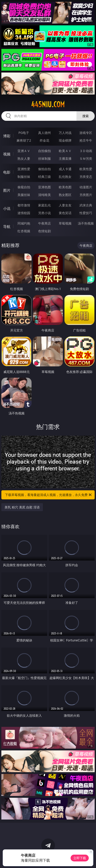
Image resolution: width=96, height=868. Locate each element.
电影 (7, 172)
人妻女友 (65, 205)
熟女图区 (65, 195)
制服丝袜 (24, 177)
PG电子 (24, 133)
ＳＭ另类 (86, 158)
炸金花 (44, 140)
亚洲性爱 (24, 169)
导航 (7, 227)
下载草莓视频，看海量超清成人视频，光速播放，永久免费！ (49, 495)
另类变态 (86, 177)
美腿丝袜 (24, 195)
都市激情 (24, 205)
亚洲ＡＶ (24, 151)
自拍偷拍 (44, 151)
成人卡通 (65, 169)
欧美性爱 (86, 169)
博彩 (7, 136)
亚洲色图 (44, 187)
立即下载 (80, 858)
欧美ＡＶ (65, 151)
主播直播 (65, 158)
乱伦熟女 (65, 177)
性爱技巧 (86, 213)
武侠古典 (86, 205)
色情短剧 (44, 231)
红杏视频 (24, 231)
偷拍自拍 (44, 169)
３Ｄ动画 (86, 151)
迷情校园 (24, 213)
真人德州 (44, 133)
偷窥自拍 (24, 187)
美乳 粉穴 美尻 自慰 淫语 (22, 507)
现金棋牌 (65, 140)
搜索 (86, 116)
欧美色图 (65, 187)
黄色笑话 (65, 213)
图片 (7, 190)
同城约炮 (24, 223)
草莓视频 (65, 223)
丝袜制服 (44, 158)
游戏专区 (86, 133)
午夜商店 (44, 223)
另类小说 (44, 213)
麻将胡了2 (24, 140)
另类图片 (86, 195)
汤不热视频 (86, 223)
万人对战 (65, 133)
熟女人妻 (24, 158)
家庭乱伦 (44, 205)
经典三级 (44, 177)
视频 (7, 154)
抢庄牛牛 (86, 140)
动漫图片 (86, 187)
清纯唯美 (44, 195)
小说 (7, 208)
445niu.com (48, 104)
